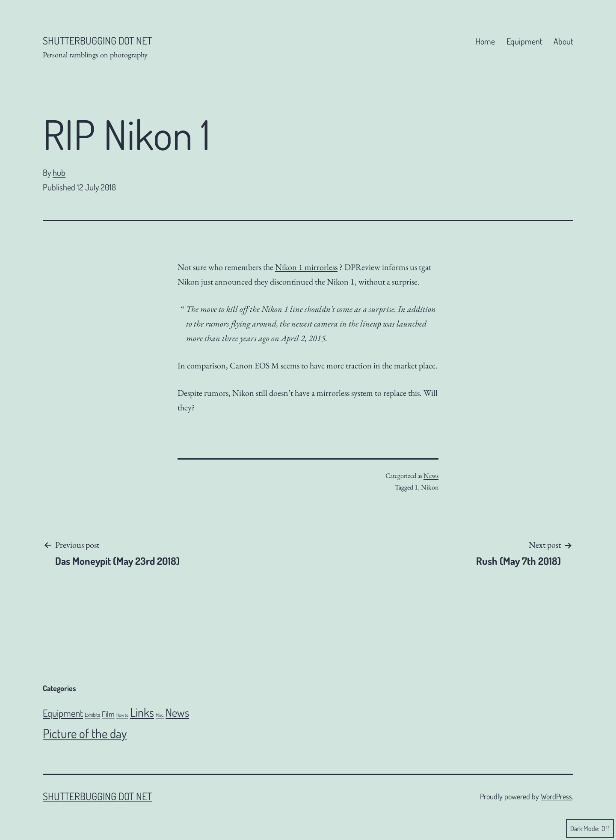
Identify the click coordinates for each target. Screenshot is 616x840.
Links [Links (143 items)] (142, 712)
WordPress (556, 796)
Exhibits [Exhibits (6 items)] (92, 715)
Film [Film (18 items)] (108, 714)
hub (59, 172)
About (563, 41)
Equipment (524, 41)
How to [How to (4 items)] (122, 715)
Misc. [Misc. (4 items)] (160, 715)
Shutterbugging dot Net (97, 40)
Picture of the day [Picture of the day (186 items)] (85, 733)
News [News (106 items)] (177, 712)
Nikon (430, 487)
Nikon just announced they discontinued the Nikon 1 (266, 282)
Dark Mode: (590, 828)
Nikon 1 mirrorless (306, 267)
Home (485, 41)
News (431, 476)
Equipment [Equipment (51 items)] (63, 713)
